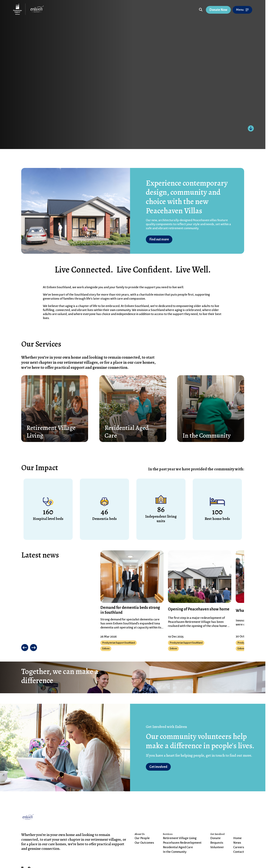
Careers (239, 847)
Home (237, 838)
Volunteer (217, 847)
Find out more (159, 239)
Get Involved (217, 834)
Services (168, 834)
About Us (140, 834)
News (237, 843)
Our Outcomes (144, 843)
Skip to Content (85, 11)
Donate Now (218, 10)
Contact (239, 852)
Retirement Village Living (180, 838)
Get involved (158, 767)
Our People (142, 838)
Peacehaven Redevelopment (182, 843)
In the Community (175, 852)
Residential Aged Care (178, 847)
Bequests (217, 843)
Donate (215, 838)
